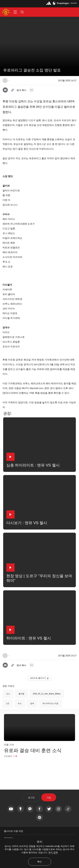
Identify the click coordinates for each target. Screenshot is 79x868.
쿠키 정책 (53, 852)
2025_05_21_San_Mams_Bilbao (47, 694)
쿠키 (39, 842)
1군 (8, 703)
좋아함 (21, 694)
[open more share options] (32, 90)
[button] (15, 12)
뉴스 (8, 694)
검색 (32, 703)
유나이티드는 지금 (50, 703)
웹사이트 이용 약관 (13, 831)
